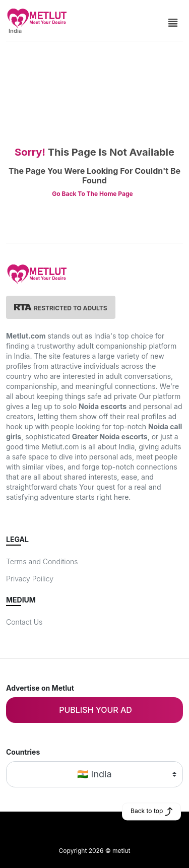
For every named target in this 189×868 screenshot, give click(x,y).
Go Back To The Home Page (92, 194)
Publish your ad (96, 710)
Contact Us (24, 622)
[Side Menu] (173, 22)
